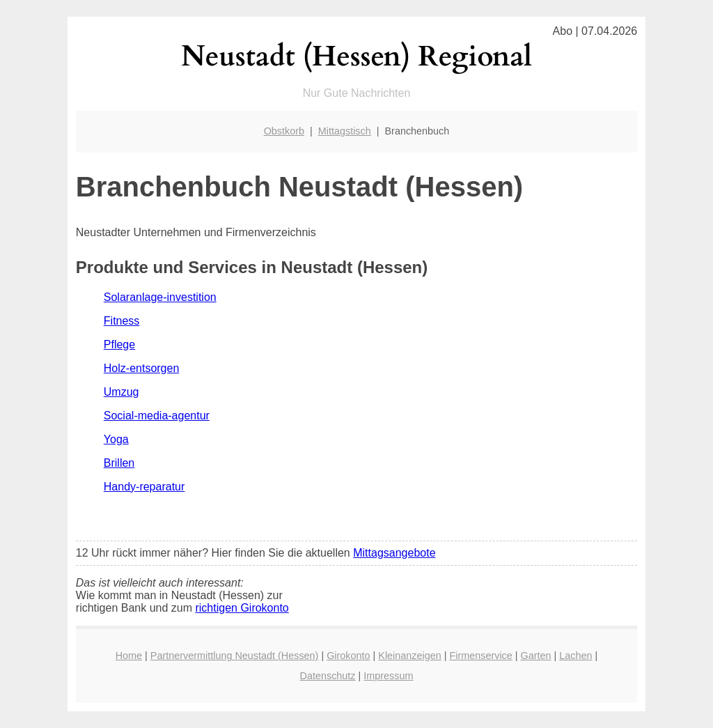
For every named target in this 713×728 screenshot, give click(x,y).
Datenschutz (328, 676)
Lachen (575, 656)
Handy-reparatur (144, 487)
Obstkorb (284, 131)
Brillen (119, 463)
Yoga (116, 439)
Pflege (119, 344)
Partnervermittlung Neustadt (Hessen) (235, 656)
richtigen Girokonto (242, 608)
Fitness (122, 321)
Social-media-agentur (157, 416)
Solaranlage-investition (160, 297)
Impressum (388, 676)
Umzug (122, 392)
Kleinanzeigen (409, 656)
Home (129, 656)
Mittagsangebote (394, 553)
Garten (536, 656)
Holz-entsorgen (142, 368)
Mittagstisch (345, 131)
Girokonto (348, 656)
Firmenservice (480, 656)
